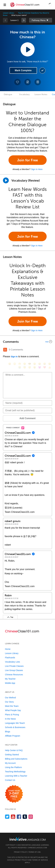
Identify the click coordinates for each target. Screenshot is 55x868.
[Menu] (5, 5)
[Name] (27, 403)
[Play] (6, 180)
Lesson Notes (41, 94)
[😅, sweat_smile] (45, 364)
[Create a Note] (28, 82)
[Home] (25, 7)
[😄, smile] (10, 364)
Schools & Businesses (15, 727)
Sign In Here (37, 169)
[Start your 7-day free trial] (14, 794)
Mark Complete (23, 70)
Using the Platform (13, 767)
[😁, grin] (20, 364)
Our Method (10, 698)
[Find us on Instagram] (31, 817)
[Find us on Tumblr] (25, 817)
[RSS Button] (5, 350)
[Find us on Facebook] (19, 817)
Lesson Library (9, 13)
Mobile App (10, 683)
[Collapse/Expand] (27, 342)
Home (8, 649)
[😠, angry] (35, 364)
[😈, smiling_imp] (40, 367)
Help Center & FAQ (14, 750)
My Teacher (10, 679)
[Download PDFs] (38, 82)
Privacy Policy (21, 852)
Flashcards (10, 658)
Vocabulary (24, 94)
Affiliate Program (13, 736)
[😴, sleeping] (30, 367)
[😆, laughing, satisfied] (40, 364)
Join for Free (27, 160)
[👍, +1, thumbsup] (50, 367)
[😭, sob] (20, 367)
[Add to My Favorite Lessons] (17, 82)
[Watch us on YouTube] (13, 817)
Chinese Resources (14, 675)
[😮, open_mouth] (35, 367)
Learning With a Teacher (16, 776)
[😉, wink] (50, 364)
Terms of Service (40, 860)
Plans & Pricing (12, 715)
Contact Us (10, 780)
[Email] (27, 410)
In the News (10, 719)
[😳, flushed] (15, 364)
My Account (10, 763)
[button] (50, 5)
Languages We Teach (15, 723)
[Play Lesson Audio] (28, 49)
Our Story (9, 702)
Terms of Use (35, 852)
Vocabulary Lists (12, 662)
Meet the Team (12, 706)
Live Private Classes (14, 666)
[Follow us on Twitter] (7, 817)
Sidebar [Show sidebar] (41, 20)
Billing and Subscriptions (16, 759)
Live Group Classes (14, 670)
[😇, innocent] (25, 367)
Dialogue (8, 94)
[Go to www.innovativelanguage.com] (28, 839)
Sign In (14, 357)
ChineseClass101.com (37, 848)
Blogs (8, 732)
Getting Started (12, 755)
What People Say (13, 710)
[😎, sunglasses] (30, 364)
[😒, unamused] (25, 364)
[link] (24, 20)
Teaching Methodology (15, 772)
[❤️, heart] (45, 367)
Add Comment (27, 418)
